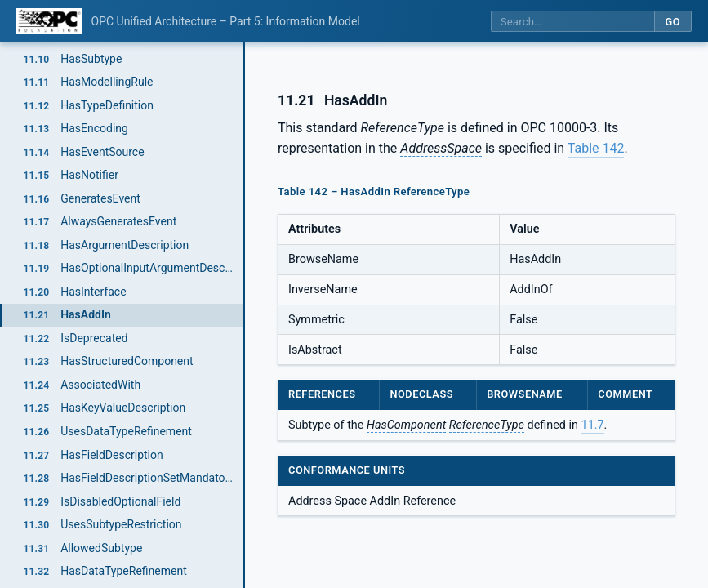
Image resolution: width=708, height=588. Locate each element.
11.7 (593, 425)
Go (672, 22)
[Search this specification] (572, 22)
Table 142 (596, 148)
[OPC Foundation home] (49, 21)
